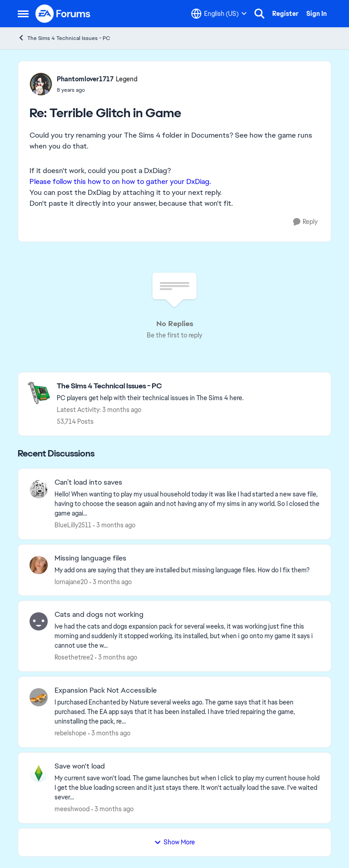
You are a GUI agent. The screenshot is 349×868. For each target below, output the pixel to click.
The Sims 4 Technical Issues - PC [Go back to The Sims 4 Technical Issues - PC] (64, 38)
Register (285, 14)
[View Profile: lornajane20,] (39, 565)
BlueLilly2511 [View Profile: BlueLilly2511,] (73, 525)
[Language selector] (219, 14)
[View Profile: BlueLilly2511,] (39, 489)
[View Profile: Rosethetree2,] (39, 621)
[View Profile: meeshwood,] (39, 773)
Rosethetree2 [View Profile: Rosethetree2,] (74, 657)
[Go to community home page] (63, 14)
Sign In (317, 14)
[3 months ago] (114, 525)
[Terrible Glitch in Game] (97, 90)
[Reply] (305, 222)
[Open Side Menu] (23, 14)
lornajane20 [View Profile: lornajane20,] (71, 581)
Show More (174, 842)
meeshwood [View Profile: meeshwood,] (72, 809)
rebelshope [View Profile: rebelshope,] (70, 733)
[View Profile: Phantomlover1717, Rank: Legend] (41, 84)
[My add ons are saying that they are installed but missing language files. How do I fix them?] (187, 570)
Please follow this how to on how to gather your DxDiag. (120, 181)
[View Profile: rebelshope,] (39, 697)
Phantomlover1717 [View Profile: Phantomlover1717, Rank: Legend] (85, 79)
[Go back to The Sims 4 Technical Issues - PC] (150, 386)
